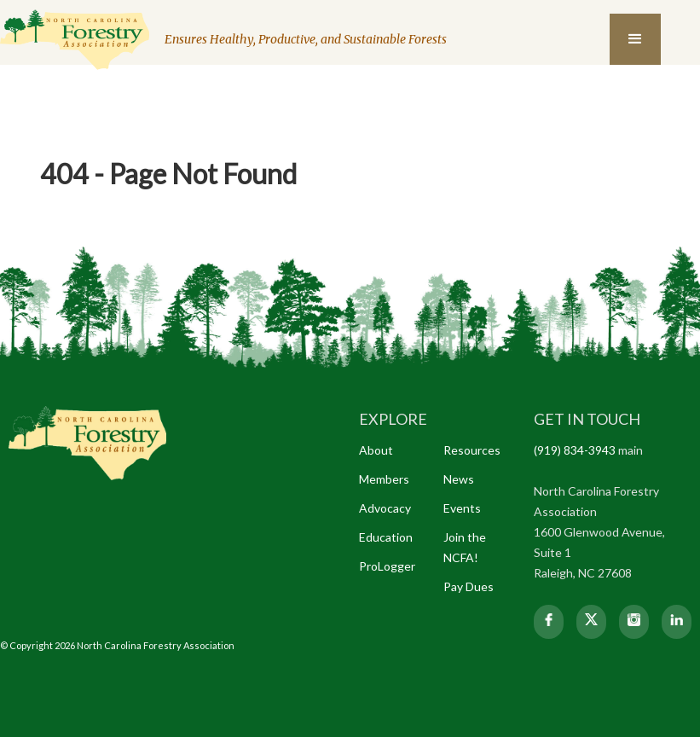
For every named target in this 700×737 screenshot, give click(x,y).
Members (384, 479)
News (459, 479)
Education (386, 537)
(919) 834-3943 (575, 450)
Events (462, 508)
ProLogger (387, 566)
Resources (472, 450)
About (376, 450)
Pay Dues (469, 586)
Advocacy (385, 508)
